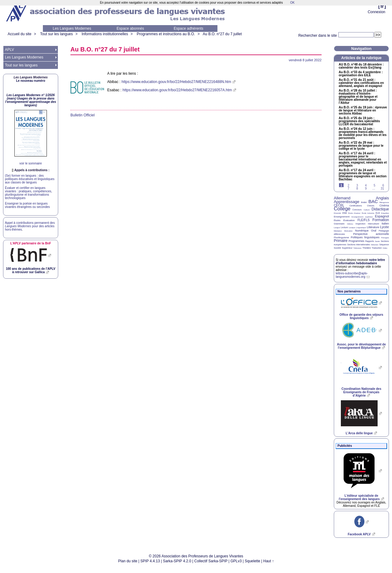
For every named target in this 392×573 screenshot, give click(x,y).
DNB (345, 213)
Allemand (342, 198)
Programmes (356, 241)
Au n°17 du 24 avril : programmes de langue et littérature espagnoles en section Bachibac (363, 175)
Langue (337, 228)
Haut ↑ (269, 561)
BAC (373, 201)
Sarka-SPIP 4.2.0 (177, 561)
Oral (374, 231)
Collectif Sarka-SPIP (211, 561)
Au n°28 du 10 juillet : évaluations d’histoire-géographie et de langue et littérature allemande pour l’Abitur (358, 97)
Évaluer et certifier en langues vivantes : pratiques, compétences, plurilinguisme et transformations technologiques (28, 193)
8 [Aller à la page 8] (357, 188)
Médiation (338, 231)
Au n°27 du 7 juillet (222, 34)
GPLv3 (236, 561)
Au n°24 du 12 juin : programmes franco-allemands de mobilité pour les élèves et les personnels (363, 134)
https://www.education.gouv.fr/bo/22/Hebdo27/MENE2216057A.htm (177, 90)
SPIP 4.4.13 (150, 561)
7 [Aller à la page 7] (349, 188)
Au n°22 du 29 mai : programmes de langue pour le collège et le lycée (361, 146)
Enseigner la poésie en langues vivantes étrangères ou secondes (27, 205)
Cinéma (384, 205)
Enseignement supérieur (362, 217)
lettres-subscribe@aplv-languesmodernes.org (352, 275)
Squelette (253, 561)
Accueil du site (19, 34)
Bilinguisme (384, 202)
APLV (9, 50)
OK (292, 3)
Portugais (385, 238)
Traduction (377, 248)
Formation (381, 220)
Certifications (356, 206)
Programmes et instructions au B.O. (166, 34)
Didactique (380, 209)
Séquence (384, 245)
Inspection (360, 224)
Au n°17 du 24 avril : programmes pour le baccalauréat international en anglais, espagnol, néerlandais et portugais (363, 160)
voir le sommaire (30, 163)
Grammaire (339, 224)
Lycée (384, 227)
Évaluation (349, 220)
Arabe (364, 202)
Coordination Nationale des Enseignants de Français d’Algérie (361, 392)
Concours (357, 210)
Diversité (337, 213)
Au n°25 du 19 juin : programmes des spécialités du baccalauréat (359, 121)
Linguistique (361, 228)
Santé (377, 241)
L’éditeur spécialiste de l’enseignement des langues (359, 497)
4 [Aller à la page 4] (366, 185)
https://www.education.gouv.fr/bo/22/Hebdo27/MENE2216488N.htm (176, 82)
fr (382, 6)
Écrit (378, 213)
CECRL (339, 205)
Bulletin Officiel (83, 115)
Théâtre (367, 248)
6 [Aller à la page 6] (383, 185)
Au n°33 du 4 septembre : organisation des (361, 74)
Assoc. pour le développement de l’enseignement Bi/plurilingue (361, 346)
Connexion (377, 12)
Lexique (352, 228)
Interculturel (373, 224)
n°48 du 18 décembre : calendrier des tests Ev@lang (361, 66)
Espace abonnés (130, 28)
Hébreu (350, 224)
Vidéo (385, 248)
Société (337, 248)
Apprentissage (347, 202)
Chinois (371, 206)
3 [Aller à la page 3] (357, 185)
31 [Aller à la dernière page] (382, 188)
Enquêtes (385, 213)
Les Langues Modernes (72, 28)
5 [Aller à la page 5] (375, 185)
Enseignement (342, 217)
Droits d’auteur (354, 213)
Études (337, 220)
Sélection (375, 245)
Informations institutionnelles (105, 34)
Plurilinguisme (341, 237)
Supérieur (347, 248)
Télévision (358, 248)
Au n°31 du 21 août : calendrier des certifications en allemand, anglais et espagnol (361, 83)
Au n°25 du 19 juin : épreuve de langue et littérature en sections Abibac (363, 111)
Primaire (341, 241)
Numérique (362, 231)
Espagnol (382, 216)
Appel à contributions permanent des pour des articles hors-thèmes (30, 226)
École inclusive (368, 213)
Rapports (370, 241)
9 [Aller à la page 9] (366, 188)
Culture (366, 210)
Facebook (359, 534)
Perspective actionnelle (371, 234)
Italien (385, 224)
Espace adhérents (188, 28)
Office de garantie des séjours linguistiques (362, 316)
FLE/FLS (363, 220)
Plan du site (128, 561)
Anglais (382, 198)
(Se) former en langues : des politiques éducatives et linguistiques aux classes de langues (30, 179)
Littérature (373, 227)
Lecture (344, 227)
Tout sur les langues (57, 34)
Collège (342, 209)
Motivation (348, 231)
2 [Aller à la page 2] (349, 185)
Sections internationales (359, 245)
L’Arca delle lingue (359, 433)
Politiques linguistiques (365, 237)
